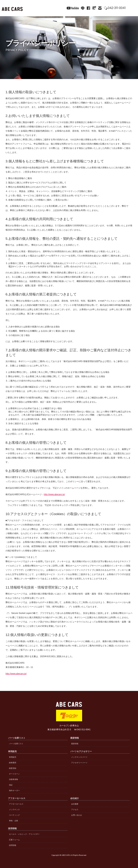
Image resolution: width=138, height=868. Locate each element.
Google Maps (94, 8)
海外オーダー (14, 791)
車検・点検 (13, 821)
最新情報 (75, 744)
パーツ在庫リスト (16, 744)
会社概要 (75, 804)
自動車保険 (13, 779)
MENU (133, 8)
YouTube (73, 8)
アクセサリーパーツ (79, 763)
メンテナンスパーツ (79, 757)
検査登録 (13, 768)
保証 (11, 785)
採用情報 (13, 845)
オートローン (14, 774)
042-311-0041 (117, 8)
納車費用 (13, 763)
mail (100, 8)
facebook (88, 8)
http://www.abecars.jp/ (54, 494)
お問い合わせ (77, 815)
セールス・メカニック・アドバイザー (24, 834)
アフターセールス (16, 804)
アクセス (75, 810)
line (83, 8)
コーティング (14, 815)
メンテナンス (14, 810)
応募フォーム (14, 840)
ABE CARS (13, 8)
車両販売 (13, 757)
